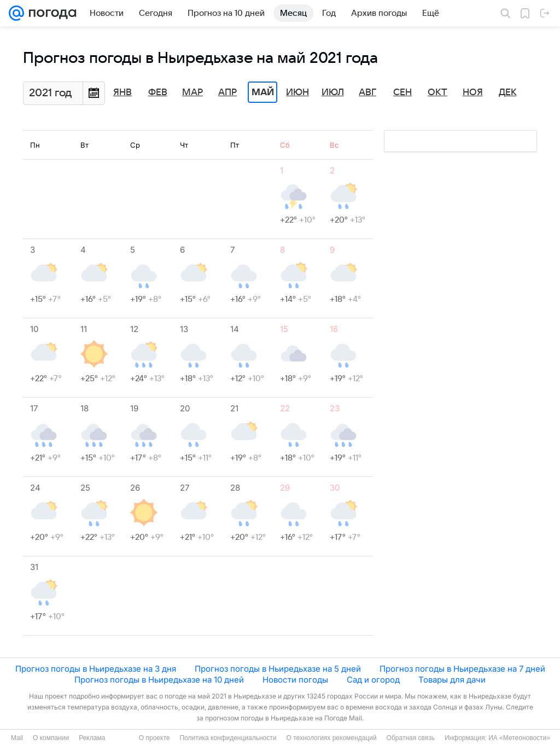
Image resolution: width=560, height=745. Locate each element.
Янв (122, 92)
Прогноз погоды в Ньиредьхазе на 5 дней (278, 669)
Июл (333, 92)
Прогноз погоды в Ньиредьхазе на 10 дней (159, 680)
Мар (192, 92)
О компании (51, 738)
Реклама (92, 738)
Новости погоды (295, 680)
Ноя (473, 92)
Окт (437, 92)
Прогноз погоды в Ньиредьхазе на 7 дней (462, 669)
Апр (227, 92)
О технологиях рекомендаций (331, 738)
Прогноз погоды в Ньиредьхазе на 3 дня (96, 669)
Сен (402, 92)
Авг (367, 92)
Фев (158, 92)
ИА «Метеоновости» (519, 738)
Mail (17, 738)
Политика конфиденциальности (228, 738)
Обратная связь (411, 738)
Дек (508, 92)
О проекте (154, 738)
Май (263, 92)
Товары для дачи (452, 680)
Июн (297, 92)
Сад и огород (373, 680)
